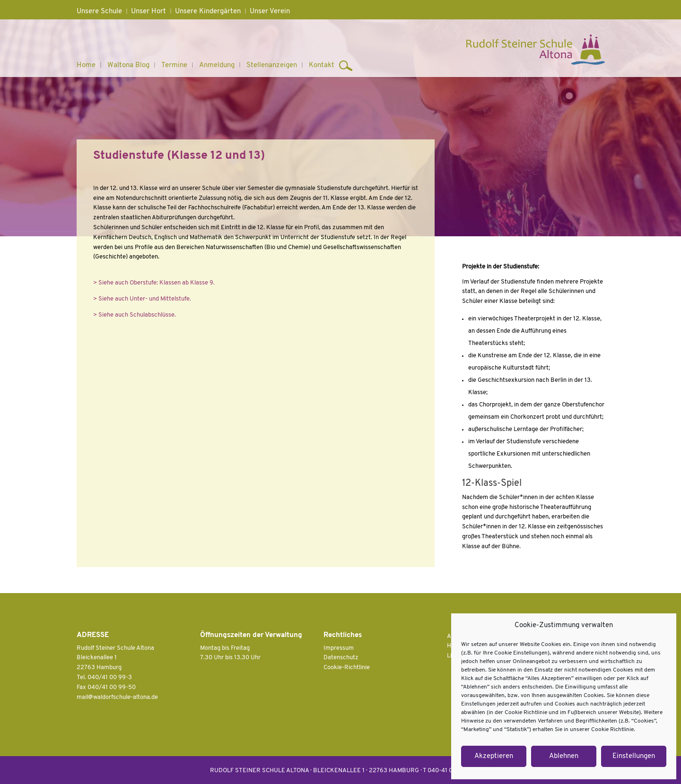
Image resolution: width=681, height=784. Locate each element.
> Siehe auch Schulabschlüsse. (135, 315)
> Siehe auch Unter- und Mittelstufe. (142, 299)
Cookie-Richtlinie (347, 668)
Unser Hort (148, 12)
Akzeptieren (494, 756)
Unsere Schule (99, 12)
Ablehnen (564, 756)
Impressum (339, 648)
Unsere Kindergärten (208, 12)
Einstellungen (634, 756)
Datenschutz (341, 658)
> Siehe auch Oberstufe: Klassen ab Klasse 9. (154, 283)
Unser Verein (270, 12)
